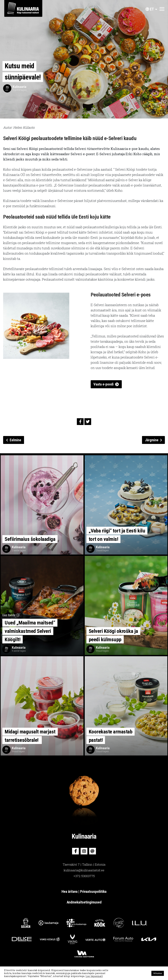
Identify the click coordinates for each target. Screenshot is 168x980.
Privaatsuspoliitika (93, 892)
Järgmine (154, 440)
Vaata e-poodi (103, 384)
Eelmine (14, 440)
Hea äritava (70, 892)
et (150, 9)
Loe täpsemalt (94, 976)
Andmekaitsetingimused (84, 902)
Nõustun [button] (158, 973)
